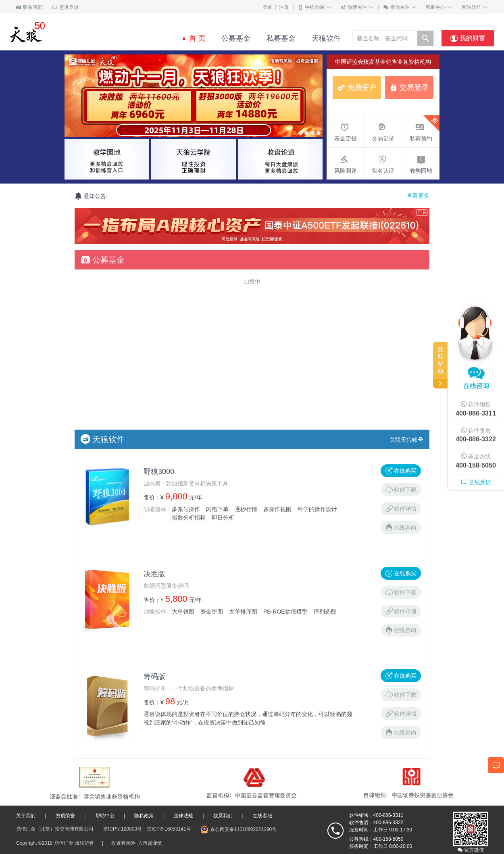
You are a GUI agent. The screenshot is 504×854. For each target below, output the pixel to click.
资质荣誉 (65, 816)
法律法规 (183, 816)
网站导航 (475, 7)
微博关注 (357, 7)
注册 (284, 7)
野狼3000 (159, 472)
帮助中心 (439, 7)
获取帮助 (440, 365)
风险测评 (344, 163)
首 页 (194, 38)
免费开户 (357, 88)
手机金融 (314, 7)
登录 (267, 7)
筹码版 (154, 677)
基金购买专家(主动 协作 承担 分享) (67, 32)
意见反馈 (65, 7)
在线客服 (262, 816)
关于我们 (26, 816)
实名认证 (382, 163)
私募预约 (421, 128)
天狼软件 (323, 38)
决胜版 (154, 574)
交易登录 (409, 88)
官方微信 (471, 850)
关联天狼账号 (406, 440)
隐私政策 (144, 816)
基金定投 (344, 131)
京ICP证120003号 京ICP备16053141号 (147, 829)
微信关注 (400, 7)
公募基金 (233, 38)
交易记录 (382, 131)
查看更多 (418, 196)
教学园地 (421, 171)
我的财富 (468, 38)
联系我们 (29, 7)
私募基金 (278, 38)
